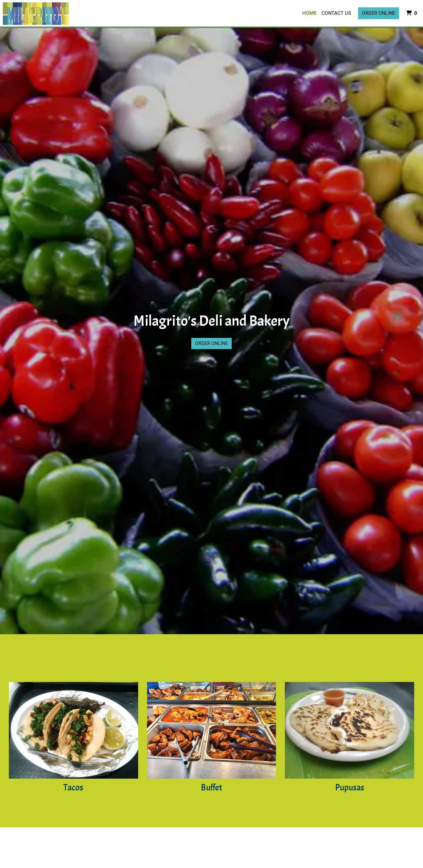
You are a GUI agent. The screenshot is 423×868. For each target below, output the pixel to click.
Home (310, 13)
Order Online (379, 13)
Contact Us (336, 13)
